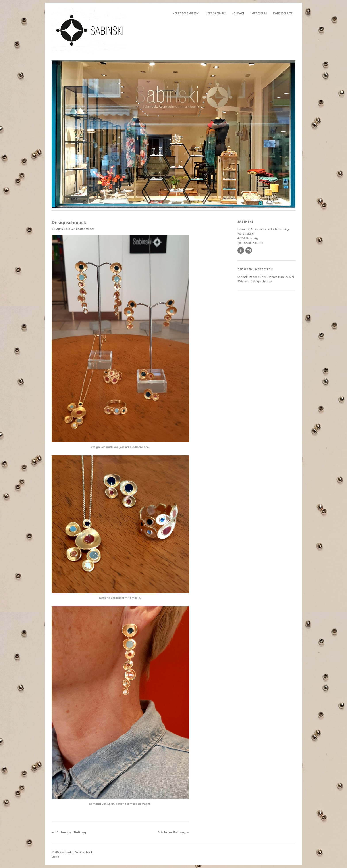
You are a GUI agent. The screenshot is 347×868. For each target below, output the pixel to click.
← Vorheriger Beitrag (69, 832)
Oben (55, 857)
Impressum (259, 13)
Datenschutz (283, 13)
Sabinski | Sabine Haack (77, 852)
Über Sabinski (215, 13)
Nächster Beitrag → (173, 832)
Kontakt (238, 13)
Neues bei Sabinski (186, 13)
